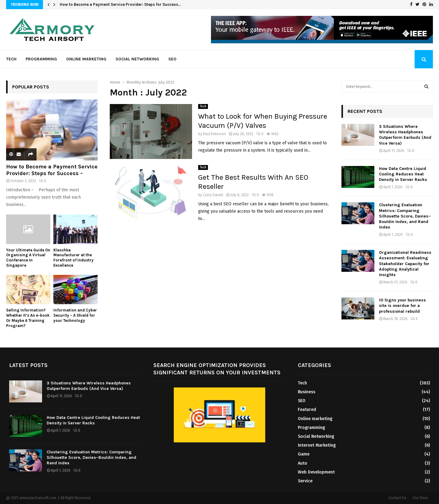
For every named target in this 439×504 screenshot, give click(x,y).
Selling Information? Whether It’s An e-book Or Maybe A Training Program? (28, 318)
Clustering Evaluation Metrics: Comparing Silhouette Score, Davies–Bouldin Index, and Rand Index (405, 216)
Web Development (316, 472)
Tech (11, 59)
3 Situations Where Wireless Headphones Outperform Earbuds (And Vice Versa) (405, 135)
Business (307, 392)
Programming (41, 59)
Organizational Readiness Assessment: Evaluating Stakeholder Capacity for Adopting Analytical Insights (405, 264)
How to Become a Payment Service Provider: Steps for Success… (120, 4)
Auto (303, 463)
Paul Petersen (214, 134)
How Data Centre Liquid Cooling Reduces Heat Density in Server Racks (403, 174)
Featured (307, 410)
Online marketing (86, 59)
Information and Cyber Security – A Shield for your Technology (75, 315)
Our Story (420, 498)
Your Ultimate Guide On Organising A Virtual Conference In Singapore (28, 258)
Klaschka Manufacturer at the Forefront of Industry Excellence (73, 258)
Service (305, 481)
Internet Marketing (317, 445)
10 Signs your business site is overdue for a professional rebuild (402, 306)
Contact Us (397, 498)
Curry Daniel (213, 195)
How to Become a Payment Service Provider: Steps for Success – (52, 170)
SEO (172, 59)
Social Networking (137, 59)
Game (304, 454)
